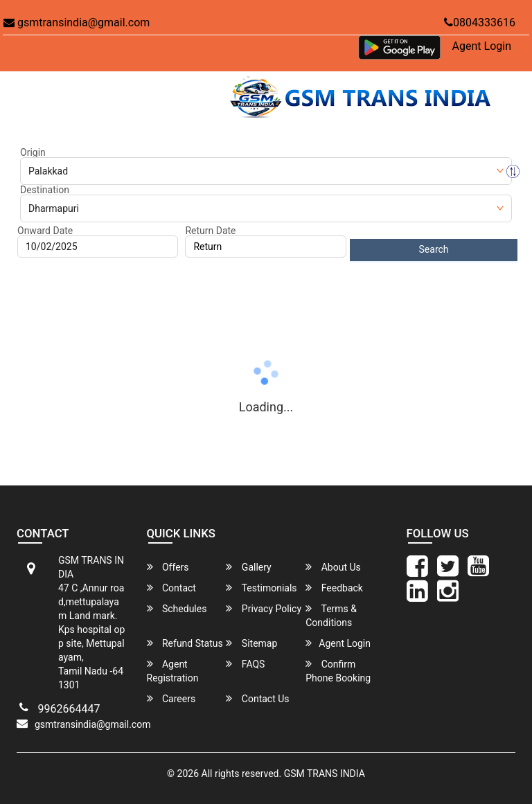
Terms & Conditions (331, 615)
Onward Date (45, 231)
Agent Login (482, 46)
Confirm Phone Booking (338, 671)
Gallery (248, 567)
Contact (171, 588)
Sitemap (251, 643)
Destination (45, 190)
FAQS (245, 664)
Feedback (334, 588)
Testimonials (261, 588)
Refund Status (185, 643)
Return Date (210, 231)
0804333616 (480, 23)
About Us (333, 567)
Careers (171, 698)
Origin (33, 152)
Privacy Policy (264, 608)
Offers (168, 567)
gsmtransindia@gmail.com (77, 23)
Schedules (177, 608)
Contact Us (257, 698)
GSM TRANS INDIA (325, 774)
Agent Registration (173, 671)
